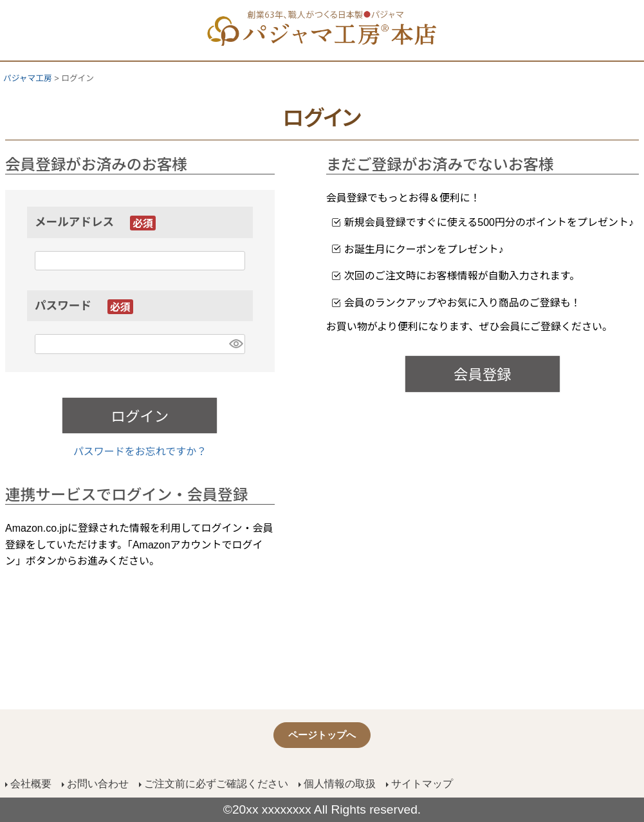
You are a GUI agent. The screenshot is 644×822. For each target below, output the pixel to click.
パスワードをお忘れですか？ (140, 452)
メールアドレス (95, 222)
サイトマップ (422, 784)
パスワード (84, 306)
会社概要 (31, 784)
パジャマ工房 (28, 78)
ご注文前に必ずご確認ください (216, 784)
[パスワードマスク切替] (235, 344)
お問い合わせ (98, 784)
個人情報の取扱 (340, 784)
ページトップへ (322, 735)
